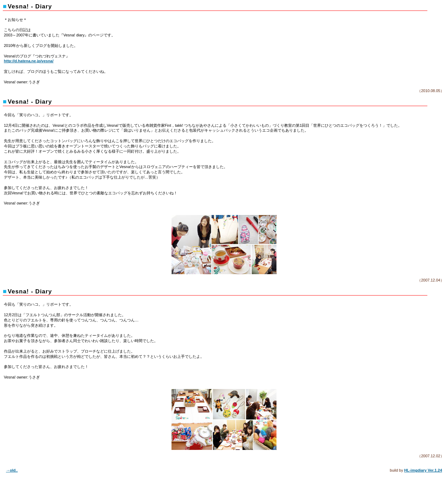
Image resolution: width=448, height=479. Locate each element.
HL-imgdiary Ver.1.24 (423, 470)
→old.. (12, 470)
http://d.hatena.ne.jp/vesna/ (29, 61)
